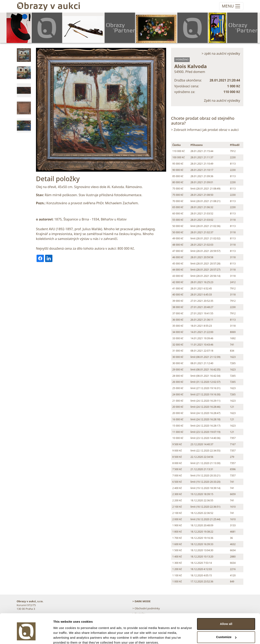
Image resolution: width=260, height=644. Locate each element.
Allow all (226, 606)
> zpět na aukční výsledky (221, 53)
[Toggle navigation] (231, 6)
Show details (63, 636)
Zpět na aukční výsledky (222, 101)
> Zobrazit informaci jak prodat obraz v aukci (205, 130)
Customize (226, 619)
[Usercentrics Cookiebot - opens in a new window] (26, 636)
